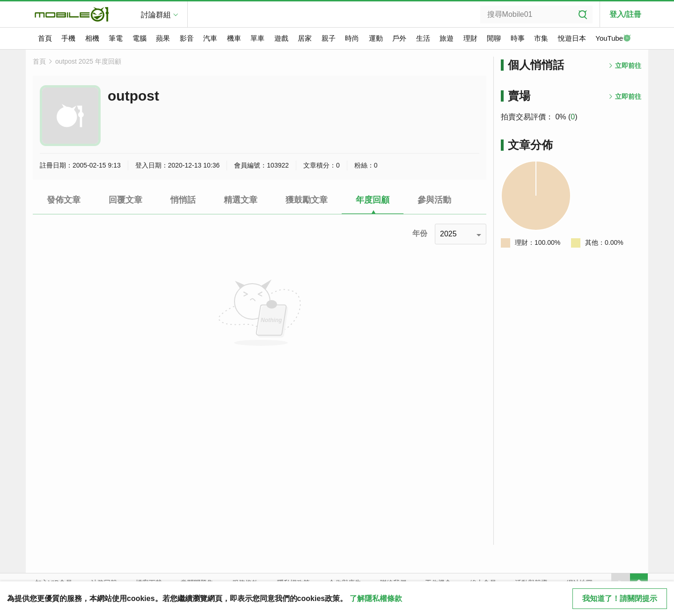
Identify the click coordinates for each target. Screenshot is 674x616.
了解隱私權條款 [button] (376, 598)
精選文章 (241, 200)
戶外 (399, 38)
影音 (187, 38)
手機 (68, 38)
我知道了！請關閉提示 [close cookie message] (620, 598)
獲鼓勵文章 (307, 200)
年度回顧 (373, 200)
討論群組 (156, 15)
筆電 (116, 38)
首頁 (45, 38)
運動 (376, 38)
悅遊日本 (572, 38)
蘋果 (163, 38)
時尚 (352, 38)
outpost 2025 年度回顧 (88, 61)
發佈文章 (64, 200)
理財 (470, 38)
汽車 (210, 38)
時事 (518, 38)
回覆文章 (125, 200)
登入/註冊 (625, 14)
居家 (305, 38)
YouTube (613, 39)
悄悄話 (183, 200)
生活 (423, 38)
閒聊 (494, 38)
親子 (329, 38)
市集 (541, 38)
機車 (234, 38)
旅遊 (447, 38)
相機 (92, 38)
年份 (420, 233)
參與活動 (434, 200)
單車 (257, 38)
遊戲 (281, 38)
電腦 (139, 38)
